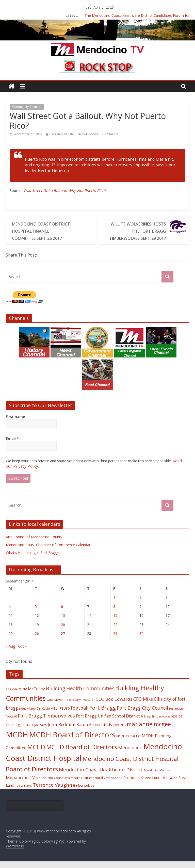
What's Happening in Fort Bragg (32, 559)
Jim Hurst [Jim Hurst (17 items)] (27, 732)
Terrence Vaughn (63, 134)
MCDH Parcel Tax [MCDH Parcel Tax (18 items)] (128, 743)
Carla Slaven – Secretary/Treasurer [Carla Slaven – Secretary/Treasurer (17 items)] (71, 706)
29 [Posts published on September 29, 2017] (115, 640)
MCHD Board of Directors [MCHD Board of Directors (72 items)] (82, 753)
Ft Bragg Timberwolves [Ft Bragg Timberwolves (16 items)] (155, 723)
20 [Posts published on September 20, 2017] (63, 631)
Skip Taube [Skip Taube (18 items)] (169, 784)
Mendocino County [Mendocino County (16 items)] (157, 777)
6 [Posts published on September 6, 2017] (62, 613)
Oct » (22, 653)
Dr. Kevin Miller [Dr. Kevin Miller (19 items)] (48, 715)
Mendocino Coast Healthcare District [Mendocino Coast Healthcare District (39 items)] (101, 776)
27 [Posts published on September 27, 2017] (63, 640)
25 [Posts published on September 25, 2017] (11, 640)
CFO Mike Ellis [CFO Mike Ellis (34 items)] (148, 706)
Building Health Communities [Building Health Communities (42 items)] (80, 695)
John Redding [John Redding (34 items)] (62, 731)
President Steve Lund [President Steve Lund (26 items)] (142, 784)
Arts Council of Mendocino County (34, 543)
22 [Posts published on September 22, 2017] (115, 631)
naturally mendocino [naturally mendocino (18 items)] (108, 784)
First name (15, 424)
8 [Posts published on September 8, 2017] (114, 613)
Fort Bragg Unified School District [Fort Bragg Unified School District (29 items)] (108, 723)
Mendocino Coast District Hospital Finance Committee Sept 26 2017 (37, 235)
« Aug (10, 653)
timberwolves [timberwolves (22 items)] (84, 792)
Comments (110, 134)
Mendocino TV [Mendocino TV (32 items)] (20, 784)
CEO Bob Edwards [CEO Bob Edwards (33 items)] (114, 706)
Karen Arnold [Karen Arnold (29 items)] (89, 731)
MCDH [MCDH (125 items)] (17, 741)
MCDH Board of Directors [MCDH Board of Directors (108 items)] (72, 741)
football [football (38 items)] (80, 714)
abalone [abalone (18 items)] (12, 696)
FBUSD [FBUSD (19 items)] (65, 715)
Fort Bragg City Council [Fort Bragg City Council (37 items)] (142, 714)
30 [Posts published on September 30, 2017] (141, 640)
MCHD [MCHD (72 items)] (36, 753)
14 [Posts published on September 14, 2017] (89, 622)
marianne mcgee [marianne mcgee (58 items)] (149, 731)
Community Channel (27, 107)
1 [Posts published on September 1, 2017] (114, 604)
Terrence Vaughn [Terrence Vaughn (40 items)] (52, 791)
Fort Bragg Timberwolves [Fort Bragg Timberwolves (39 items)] (46, 722)
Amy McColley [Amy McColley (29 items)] (32, 695)
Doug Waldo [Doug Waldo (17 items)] (27, 715)
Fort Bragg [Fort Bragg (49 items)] (103, 714)
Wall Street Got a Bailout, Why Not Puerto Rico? (65, 190)
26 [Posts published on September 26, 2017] (37, 640)
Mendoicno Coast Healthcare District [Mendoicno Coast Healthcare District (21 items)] (64, 784)
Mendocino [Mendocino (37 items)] (130, 754)
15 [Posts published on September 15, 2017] (115, 622)
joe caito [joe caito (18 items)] (40, 731)
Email (12, 446)
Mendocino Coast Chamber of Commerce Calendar (48, 551)
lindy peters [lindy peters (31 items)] (114, 731)
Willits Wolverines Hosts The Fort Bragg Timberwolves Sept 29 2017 (138, 235)
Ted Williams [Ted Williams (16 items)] (23, 792)
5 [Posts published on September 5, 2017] (36, 613)
